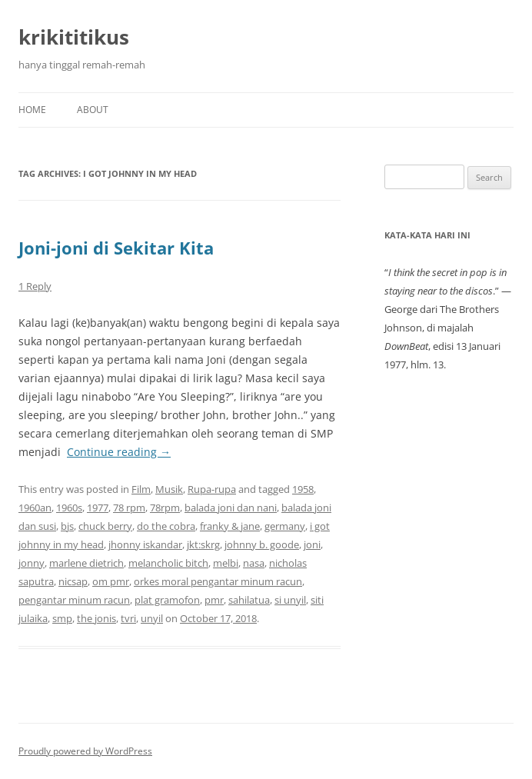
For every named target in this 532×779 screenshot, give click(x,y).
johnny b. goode (262, 544)
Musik (169, 489)
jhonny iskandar (145, 544)
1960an (35, 508)
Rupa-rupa (212, 489)
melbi (226, 563)
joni (312, 544)
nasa (254, 563)
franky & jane (230, 526)
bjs (67, 526)
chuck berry (105, 526)
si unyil (290, 600)
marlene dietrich (86, 563)
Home (32, 110)
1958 (303, 489)
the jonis (96, 618)
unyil (152, 618)
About (93, 110)
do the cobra (166, 526)
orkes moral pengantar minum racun (218, 581)
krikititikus (74, 37)
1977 (98, 508)
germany (285, 526)
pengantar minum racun (74, 600)
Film (141, 489)
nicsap (73, 581)
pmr (214, 600)
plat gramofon (167, 600)
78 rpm (129, 508)
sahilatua (249, 600)
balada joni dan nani (231, 508)
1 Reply (35, 286)
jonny (32, 563)
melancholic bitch (168, 563)
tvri (128, 618)
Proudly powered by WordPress (85, 751)
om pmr (111, 581)
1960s (69, 508)
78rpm (165, 508)
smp (62, 618)
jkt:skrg (203, 544)
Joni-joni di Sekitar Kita (116, 248)
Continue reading (119, 452)
